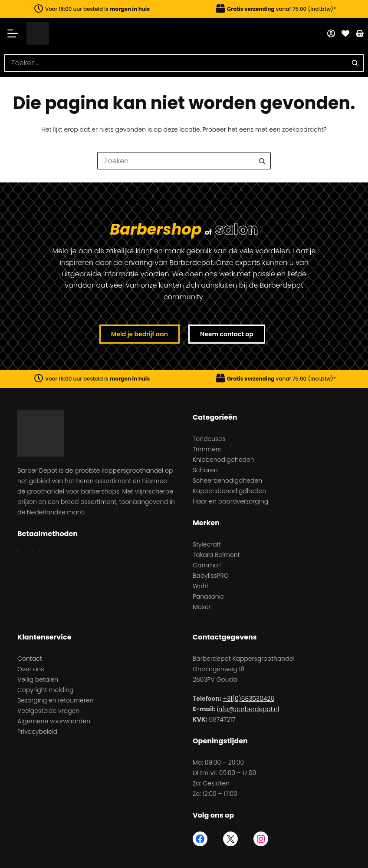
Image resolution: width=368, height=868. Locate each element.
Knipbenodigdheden (223, 460)
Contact (30, 659)
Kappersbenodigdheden (229, 491)
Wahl (200, 586)
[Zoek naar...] (175, 63)
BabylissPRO (211, 576)
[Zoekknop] (355, 63)
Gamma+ (207, 565)
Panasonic (208, 596)
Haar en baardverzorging (230, 501)
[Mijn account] (331, 33)
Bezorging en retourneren (55, 700)
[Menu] (15, 33)
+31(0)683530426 (249, 699)
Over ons (31, 669)
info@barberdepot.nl (248, 709)
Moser (202, 607)
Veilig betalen (38, 679)
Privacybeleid (37, 732)
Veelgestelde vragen (48, 711)
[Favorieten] (345, 33)
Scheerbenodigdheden (227, 480)
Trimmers (207, 449)
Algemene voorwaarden (54, 721)
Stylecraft (207, 544)
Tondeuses (209, 439)
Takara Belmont (216, 555)
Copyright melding (45, 690)
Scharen (205, 470)
